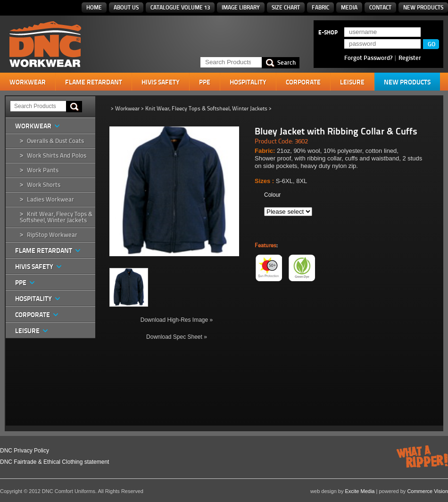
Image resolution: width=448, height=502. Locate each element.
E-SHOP (328, 33)
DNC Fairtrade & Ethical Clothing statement (54, 462)
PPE (205, 82)
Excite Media (360, 491)
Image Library (241, 7)
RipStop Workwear (52, 235)
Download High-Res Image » (177, 320)
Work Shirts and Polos (57, 155)
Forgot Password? (368, 58)
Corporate (303, 82)
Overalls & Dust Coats (55, 141)
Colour (272, 195)
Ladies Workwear (50, 199)
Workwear (28, 82)
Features (265, 245)
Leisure (352, 82)
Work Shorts (44, 185)
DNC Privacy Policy (25, 451)
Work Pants (43, 170)
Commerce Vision (427, 491)
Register (410, 58)
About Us (126, 7)
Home (94, 7)
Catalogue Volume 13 (180, 7)
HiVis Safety (161, 82)
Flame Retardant (94, 82)
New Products (423, 7)
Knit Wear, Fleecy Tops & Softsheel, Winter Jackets (56, 217)
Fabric (320, 7)
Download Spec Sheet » (177, 337)
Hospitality (248, 82)
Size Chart (286, 7)
